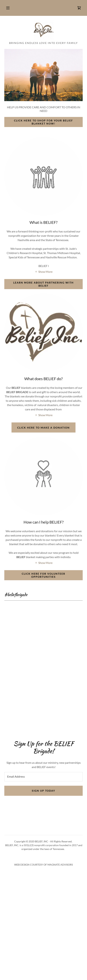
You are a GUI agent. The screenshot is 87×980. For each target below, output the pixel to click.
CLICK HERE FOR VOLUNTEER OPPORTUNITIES (43, 575)
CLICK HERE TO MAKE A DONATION (43, 428)
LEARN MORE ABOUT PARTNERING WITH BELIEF (43, 284)
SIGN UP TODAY (43, 791)
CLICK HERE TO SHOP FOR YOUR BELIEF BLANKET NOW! (43, 122)
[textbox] (43, 777)
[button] (8, 8)
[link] (79, 8)
